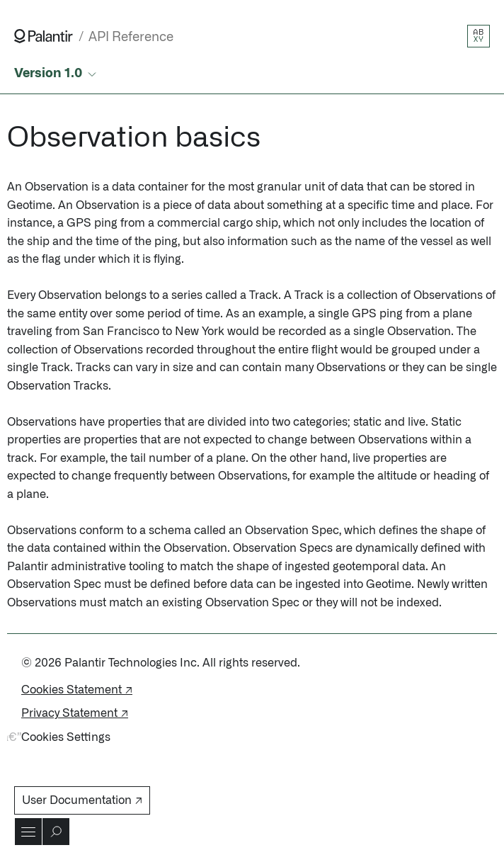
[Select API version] (57, 74)
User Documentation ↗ (82, 800)
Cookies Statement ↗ (77, 690)
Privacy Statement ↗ (75, 713)
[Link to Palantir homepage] (44, 36)
